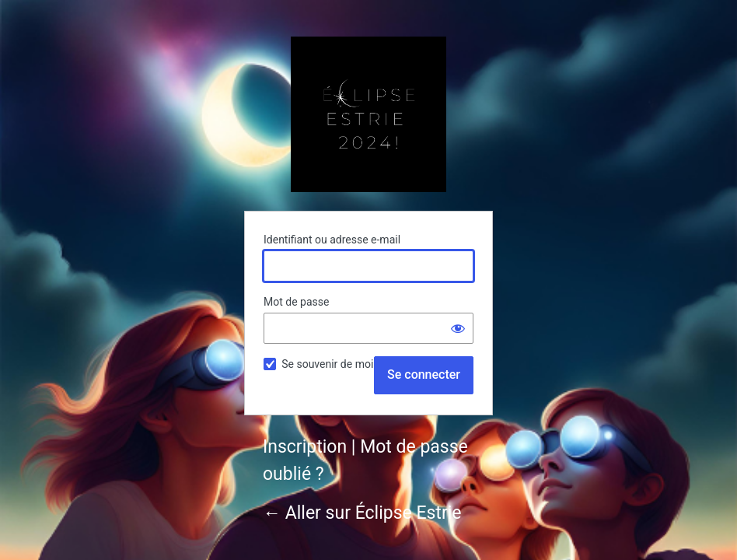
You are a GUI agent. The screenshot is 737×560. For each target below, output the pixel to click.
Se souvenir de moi (327, 364)
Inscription (305, 447)
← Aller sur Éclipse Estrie (362, 513)
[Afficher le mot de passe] (458, 328)
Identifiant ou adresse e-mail (332, 240)
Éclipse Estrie (368, 114)
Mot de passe (296, 302)
